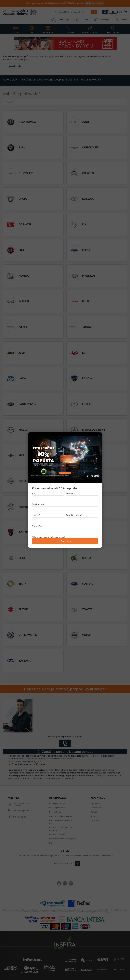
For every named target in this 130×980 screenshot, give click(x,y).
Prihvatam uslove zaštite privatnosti (49, 537)
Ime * (34, 494)
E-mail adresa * (38, 504)
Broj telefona (37, 526)
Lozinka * (36, 515)
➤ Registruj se (65, 541)
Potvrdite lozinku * (74, 515)
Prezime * (70, 494)
